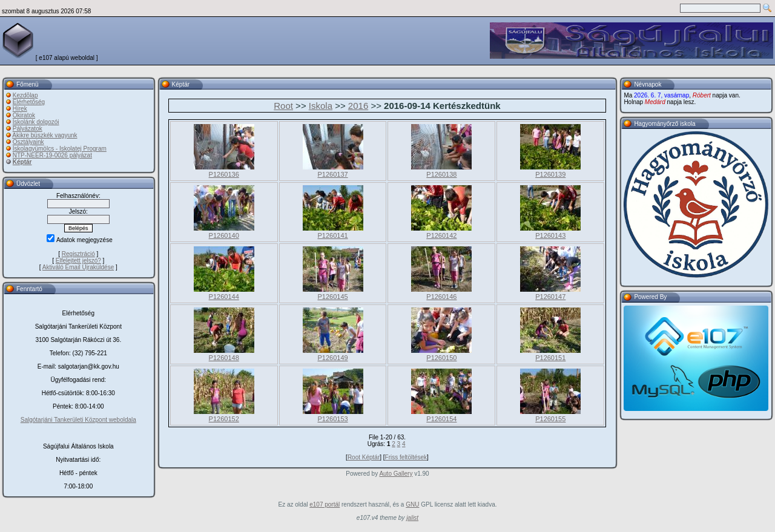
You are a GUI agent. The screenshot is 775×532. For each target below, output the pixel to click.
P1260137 (332, 174)
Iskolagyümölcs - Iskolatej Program (60, 149)
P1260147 (550, 297)
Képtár (22, 162)
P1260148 (224, 358)
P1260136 (224, 174)
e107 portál (325, 504)
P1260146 (441, 297)
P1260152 (224, 419)
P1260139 (550, 174)
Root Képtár (364, 457)
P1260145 (332, 297)
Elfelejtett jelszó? (78, 261)
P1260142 (441, 235)
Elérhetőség (29, 102)
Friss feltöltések (406, 457)
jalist (412, 518)
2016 (358, 106)
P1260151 (550, 358)
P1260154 (441, 419)
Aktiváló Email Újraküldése (78, 267)
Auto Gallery (396, 474)
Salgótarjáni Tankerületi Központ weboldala (78, 420)
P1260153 (332, 419)
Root (283, 106)
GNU (412, 504)
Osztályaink (28, 142)
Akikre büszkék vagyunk (45, 135)
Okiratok (24, 115)
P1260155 (550, 419)
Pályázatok (28, 129)
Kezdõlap (25, 95)
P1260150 (441, 358)
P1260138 (441, 174)
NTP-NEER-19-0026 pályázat (52, 155)
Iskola (321, 106)
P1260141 (332, 235)
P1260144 (224, 297)
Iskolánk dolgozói (36, 122)
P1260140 (224, 235)
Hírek (20, 109)
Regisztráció (78, 254)
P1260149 (332, 358)
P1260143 (550, 235)
